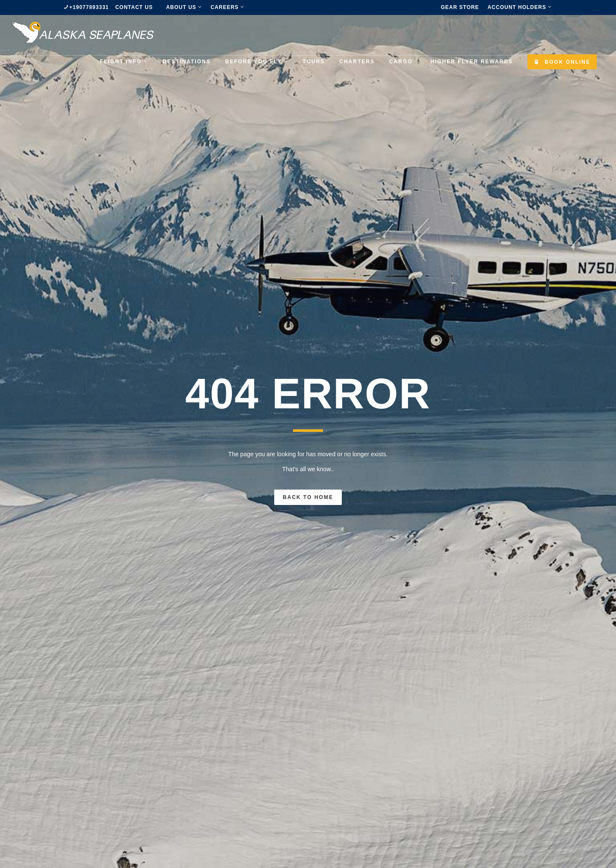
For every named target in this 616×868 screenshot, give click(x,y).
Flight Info (124, 62)
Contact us (134, 7)
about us (184, 7)
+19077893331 (89, 7)
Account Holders (520, 7)
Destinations (187, 62)
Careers (227, 7)
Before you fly (257, 62)
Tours (314, 62)
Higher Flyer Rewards (472, 62)
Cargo (401, 62)
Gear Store (460, 7)
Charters (357, 62)
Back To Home (308, 497)
